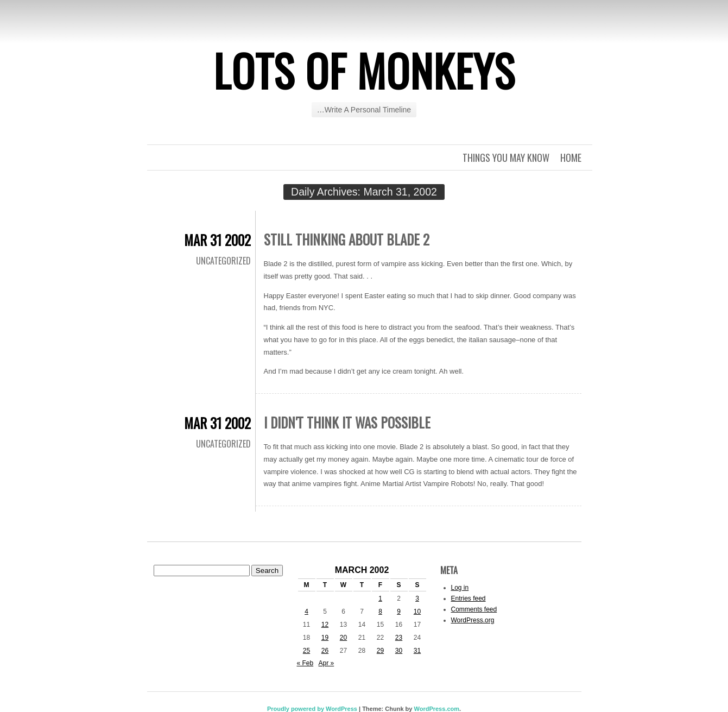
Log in (460, 588)
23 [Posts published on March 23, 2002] (399, 638)
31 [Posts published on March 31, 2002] (417, 651)
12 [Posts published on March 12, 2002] (325, 625)
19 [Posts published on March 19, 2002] (325, 638)
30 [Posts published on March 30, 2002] (399, 651)
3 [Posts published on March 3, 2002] (417, 598)
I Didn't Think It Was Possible (347, 422)
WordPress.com (436, 709)
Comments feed (474, 609)
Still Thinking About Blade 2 (347, 239)
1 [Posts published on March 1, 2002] (380, 598)
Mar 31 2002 (217, 240)
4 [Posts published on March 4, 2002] (306, 612)
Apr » (327, 663)
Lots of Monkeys (364, 70)
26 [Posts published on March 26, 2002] (325, 651)
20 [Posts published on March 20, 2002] (343, 638)
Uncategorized (223, 261)
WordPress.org (473, 620)
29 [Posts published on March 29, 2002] (380, 651)
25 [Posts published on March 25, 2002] (306, 651)
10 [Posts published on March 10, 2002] (417, 612)
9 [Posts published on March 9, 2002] (399, 612)
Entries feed (469, 598)
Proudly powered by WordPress (312, 709)
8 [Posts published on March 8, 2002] (380, 612)
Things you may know (506, 157)
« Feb (305, 663)
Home (571, 157)
